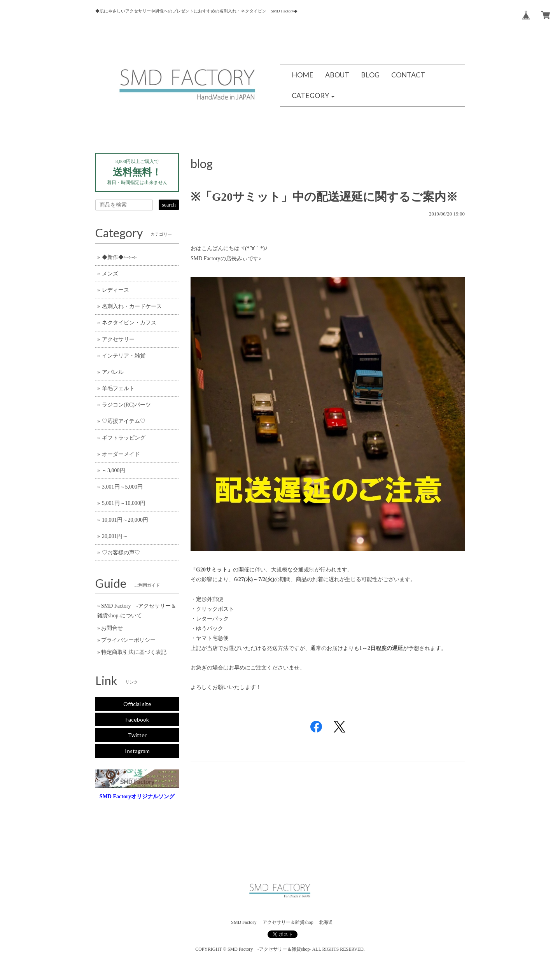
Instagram (137, 751)
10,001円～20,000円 (125, 520)
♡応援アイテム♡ (124, 421)
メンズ (110, 274)
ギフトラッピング (124, 438)
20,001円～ (115, 536)
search (169, 205)
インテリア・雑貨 (124, 356)
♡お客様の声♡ (121, 553)
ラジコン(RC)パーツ (126, 405)
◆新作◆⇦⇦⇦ (120, 257)
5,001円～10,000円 (124, 503)
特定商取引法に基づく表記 (134, 652)
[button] (313, 96)
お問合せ (112, 628)
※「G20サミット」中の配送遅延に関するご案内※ (324, 197)
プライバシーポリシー (128, 640)
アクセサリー (118, 339)
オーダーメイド (121, 454)
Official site (137, 704)
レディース (115, 290)
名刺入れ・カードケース (132, 306)
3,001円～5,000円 (122, 487)
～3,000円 (114, 470)
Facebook (137, 719)
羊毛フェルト (118, 388)
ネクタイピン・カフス (129, 323)
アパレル (113, 372)
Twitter (137, 735)
